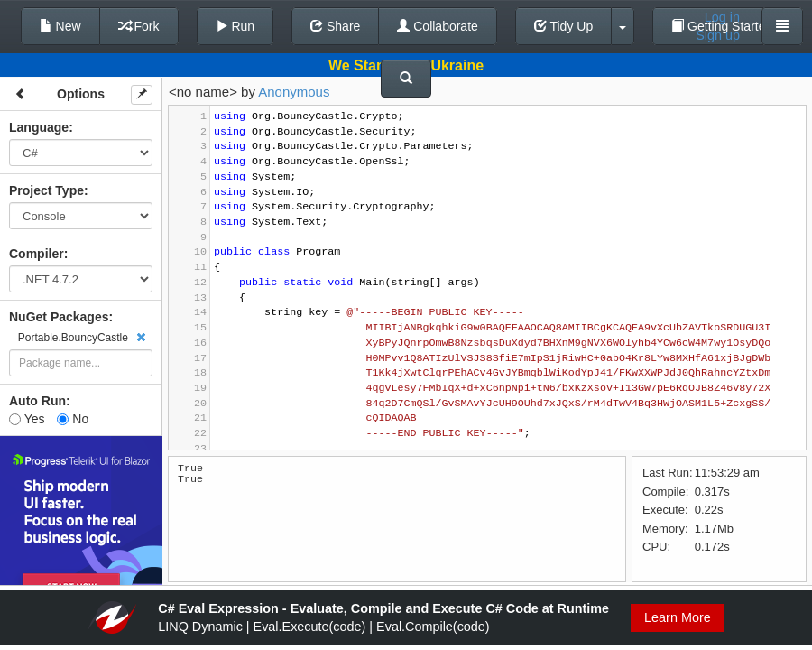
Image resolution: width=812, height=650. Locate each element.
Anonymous (294, 92)
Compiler (37, 254)
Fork (139, 26)
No (73, 419)
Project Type (46, 190)
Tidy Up (563, 26)
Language (39, 127)
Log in (722, 17)
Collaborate (438, 26)
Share (335, 26)
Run (235, 26)
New (60, 26)
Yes (27, 419)
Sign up (718, 35)
